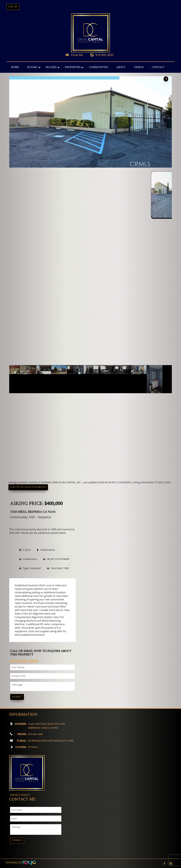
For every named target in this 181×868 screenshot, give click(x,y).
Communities (98, 67)
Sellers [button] (51, 67)
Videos (139, 67)
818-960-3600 (104, 55)
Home (15, 67)
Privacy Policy (20, 795)
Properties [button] (73, 67)
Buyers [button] (32, 67)
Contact (158, 67)
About (121, 67)
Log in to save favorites (28, 487)
